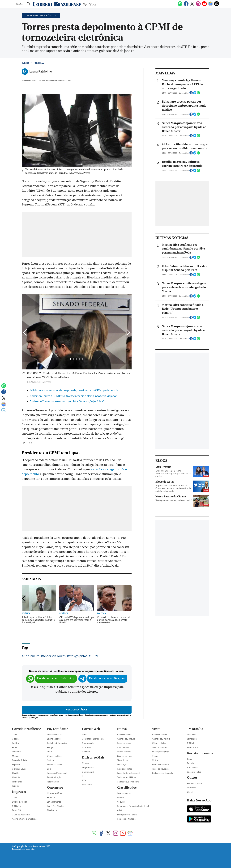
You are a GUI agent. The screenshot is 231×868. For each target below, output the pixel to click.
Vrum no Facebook (161, 764)
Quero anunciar (124, 793)
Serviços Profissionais (127, 815)
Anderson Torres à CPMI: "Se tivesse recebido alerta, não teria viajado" (73, 396)
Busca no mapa (124, 743)
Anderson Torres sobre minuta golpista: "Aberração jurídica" (67, 401)
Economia (17, 752)
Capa (14, 735)
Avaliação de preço (161, 752)
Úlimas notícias (124, 752)
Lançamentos (123, 747)
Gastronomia (88, 743)
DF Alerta (192, 735)
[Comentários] (4, 412)
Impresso (19, 792)
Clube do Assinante (21, 815)
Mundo (15, 756)
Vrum (156, 729)
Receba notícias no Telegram (107, 679)
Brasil (15, 747)
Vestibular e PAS (55, 764)
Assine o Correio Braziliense (25, 819)
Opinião (16, 773)
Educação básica (55, 735)
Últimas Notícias (55, 756)
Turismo (16, 786)
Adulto (120, 810)
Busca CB (16, 810)
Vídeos (155, 756)
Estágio (50, 747)
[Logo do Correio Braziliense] (57, 4)
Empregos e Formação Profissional (133, 806)
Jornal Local (193, 739)
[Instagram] (198, 5)
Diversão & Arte (19, 760)
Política (90, 4)
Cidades (16, 739)
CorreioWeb (91, 729)
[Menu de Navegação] (18, 4)
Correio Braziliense (26, 729)
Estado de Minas (195, 783)
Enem (50, 752)
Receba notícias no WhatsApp (56, 679)
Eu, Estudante (58, 729)
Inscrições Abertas (56, 806)
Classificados (127, 788)
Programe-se (88, 768)
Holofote (16, 777)
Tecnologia (17, 782)
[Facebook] (186, 5)
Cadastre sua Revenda (162, 773)
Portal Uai (192, 788)
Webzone (86, 747)
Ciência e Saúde (19, 769)
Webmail (86, 752)
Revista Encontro (200, 753)
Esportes (16, 764)
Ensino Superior (54, 739)
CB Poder (191, 743)
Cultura (50, 760)
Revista (190, 763)
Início (25, 63)
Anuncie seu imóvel (126, 739)
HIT (84, 776)
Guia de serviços (125, 756)
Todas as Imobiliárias (127, 777)
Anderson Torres (54, 656)
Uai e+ (190, 792)
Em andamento (54, 802)
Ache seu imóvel (125, 735)
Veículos (121, 802)
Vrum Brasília (193, 747)
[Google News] (210, 5)
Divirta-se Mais (93, 757)
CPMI (94, 656)
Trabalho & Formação (57, 743)
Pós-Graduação (54, 777)
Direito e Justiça (19, 802)
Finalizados (52, 810)
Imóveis (121, 797)
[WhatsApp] (180, 5)
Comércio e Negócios (127, 819)
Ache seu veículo (160, 735)
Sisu (49, 769)
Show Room (122, 760)
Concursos (55, 788)
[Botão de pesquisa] (28, 4)
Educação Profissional (57, 773)
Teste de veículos (160, 747)
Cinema (86, 763)
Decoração (122, 764)
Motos (155, 760)
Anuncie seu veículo (161, 739)
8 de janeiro (31, 656)
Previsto (51, 797)
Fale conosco (53, 782)
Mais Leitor (87, 785)
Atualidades (193, 768)
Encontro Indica (194, 772)
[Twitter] (192, 5)
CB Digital (17, 806)
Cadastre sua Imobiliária (128, 782)
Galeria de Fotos (125, 769)
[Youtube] (204, 5)
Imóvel (122, 729)
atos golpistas (78, 656)
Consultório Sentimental (93, 739)
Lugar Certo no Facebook (129, 773)
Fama (85, 735)
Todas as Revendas (161, 769)
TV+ (84, 780)
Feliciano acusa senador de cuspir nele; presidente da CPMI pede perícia (74, 390)
